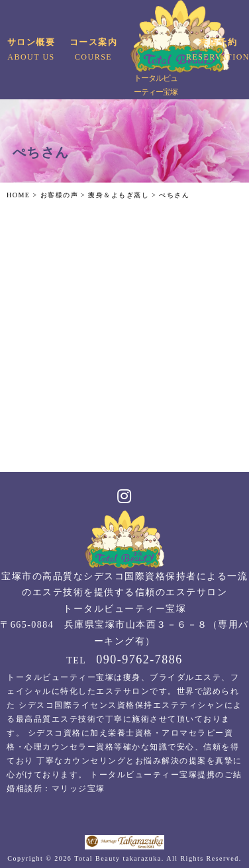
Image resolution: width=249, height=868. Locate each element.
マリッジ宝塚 (78, 789)
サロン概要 (31, 51)
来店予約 (218, 51)
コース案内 (93, 51)
